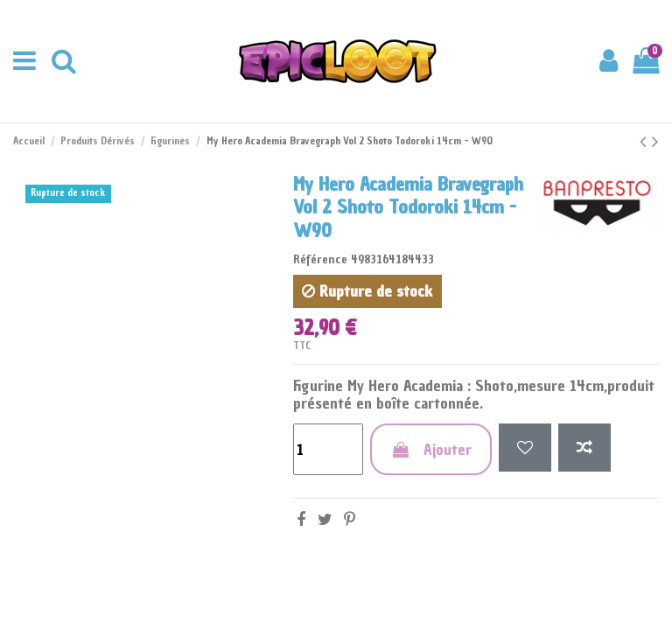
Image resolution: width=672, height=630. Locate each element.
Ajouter (430, 449)
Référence (320, 259)
